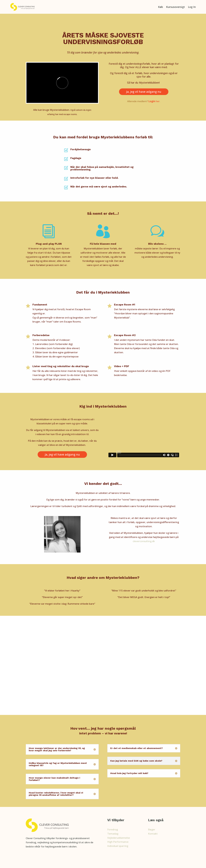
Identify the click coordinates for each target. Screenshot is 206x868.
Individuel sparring (118, 846)
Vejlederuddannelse (119, 838)
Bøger (152, 829)
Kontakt (153, 834)
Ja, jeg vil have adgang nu (144, 92)
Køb (161, 7)
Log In (192, 7)
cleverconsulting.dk (144, 541)
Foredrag (113, 829)
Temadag (113, 834)
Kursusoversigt (175, 7)
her (154, 101)
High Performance (118, 842)
